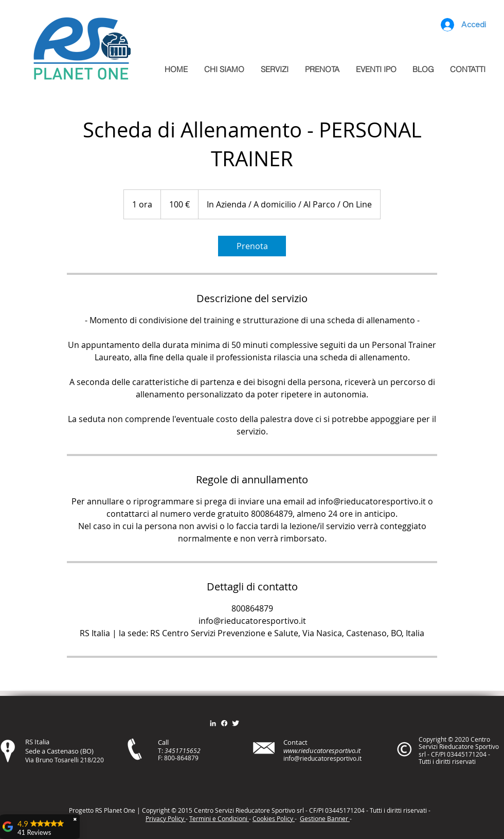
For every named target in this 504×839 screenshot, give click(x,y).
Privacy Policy (166, 818)
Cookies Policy (274, 818)
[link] (252, 246)
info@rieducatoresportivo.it (322, 758)
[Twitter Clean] (236, 723)
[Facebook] (224, 723)
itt (397, 810)
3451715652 (183, 750)
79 (195, 758)
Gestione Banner (325, 818)
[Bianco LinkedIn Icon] (213, 723)
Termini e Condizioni (219, 818)
